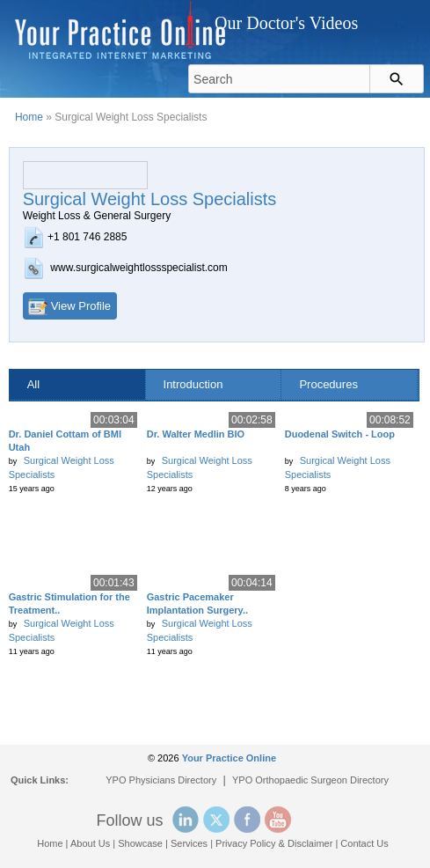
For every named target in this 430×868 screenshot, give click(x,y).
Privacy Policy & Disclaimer (274, 843)
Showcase (140, 843)
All (33, 384)
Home (29, 117)
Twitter (216, 820)
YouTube (278, 820)
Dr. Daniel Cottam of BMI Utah (65, 441)
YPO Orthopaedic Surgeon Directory (310, 780)
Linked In (186, 820)
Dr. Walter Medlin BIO (196, 434)
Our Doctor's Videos (286, 23)
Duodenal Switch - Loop (340, 434)
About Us (90, 843)
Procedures (328, 384)
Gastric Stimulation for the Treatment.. (69, 603)
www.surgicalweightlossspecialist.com (138, 268)
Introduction (193, 384)
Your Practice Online (229, 758)
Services (189, 843)
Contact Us (364, 843)
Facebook (247, 820)
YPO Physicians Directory (161, 780)
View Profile (81, 306)
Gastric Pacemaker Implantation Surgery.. (197, 603)
